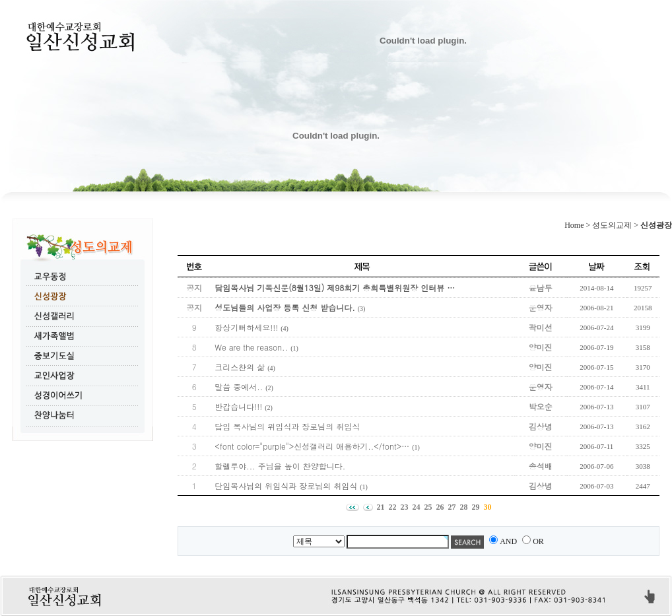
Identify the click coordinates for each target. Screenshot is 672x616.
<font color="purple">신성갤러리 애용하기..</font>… (312, 446)
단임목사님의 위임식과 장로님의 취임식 (286, 486)
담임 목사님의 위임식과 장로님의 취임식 (287, 426)
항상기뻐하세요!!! (246, 327)
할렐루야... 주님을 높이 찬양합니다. (280, 466)
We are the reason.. (251, 347)
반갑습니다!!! (238, 406)
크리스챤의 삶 (240, 367)
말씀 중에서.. (239, 387)
